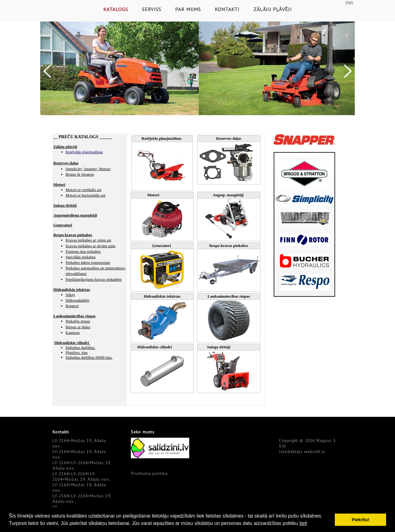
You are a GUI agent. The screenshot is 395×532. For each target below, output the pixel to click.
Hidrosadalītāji (78, 300)
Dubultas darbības (81, 348)
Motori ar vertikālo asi (84, 190)
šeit (303, 523)
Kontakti (227, 9)
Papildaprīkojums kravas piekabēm (94, 279)
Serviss (152, 9)
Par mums (188, 9)
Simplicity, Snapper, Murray (88, 169)
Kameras (73, 332)
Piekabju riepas (78, 321)
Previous (47, 71)
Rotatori (72, 306)
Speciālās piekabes (81, 257)
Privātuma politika (149, 473)
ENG (349, 3)
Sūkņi (70, 295)
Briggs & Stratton (80, 174)
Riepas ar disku (78, 327)
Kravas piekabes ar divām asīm (91, 246)
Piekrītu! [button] (361, 520)
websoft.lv (315, 452)
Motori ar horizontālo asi (86, 195)
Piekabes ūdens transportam (88, 262)
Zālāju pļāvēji (273, 9)
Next (348, 71)
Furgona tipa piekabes (83, 251)
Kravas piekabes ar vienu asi (89, 240)
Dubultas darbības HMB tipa (89, 357)
